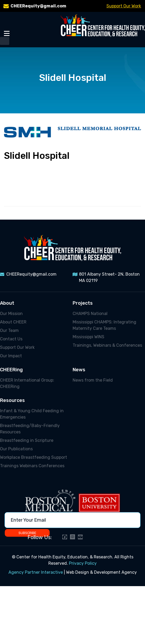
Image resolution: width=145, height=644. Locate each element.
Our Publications (16, 449)
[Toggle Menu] (7, 33)
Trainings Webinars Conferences (32, 466)
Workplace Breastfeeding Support (34, 457)
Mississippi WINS (88, 337)
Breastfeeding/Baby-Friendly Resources (30, 429)
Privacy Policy (83, 563)
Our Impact (11, 356)
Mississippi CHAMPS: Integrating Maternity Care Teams (104, 325)
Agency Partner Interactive (36, 572)
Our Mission (11, 314)
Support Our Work (124, 6)
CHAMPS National (90, 314)
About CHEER (13, 322)
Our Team (9, 330)
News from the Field (93, 380)
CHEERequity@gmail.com (38, 6)
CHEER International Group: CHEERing (27, 383)
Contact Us (11, 339)
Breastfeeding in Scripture (27, 440)
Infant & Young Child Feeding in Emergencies (32, 414)
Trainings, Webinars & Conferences (107, 345)
